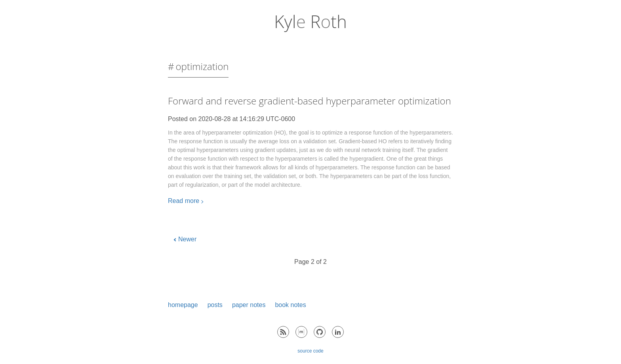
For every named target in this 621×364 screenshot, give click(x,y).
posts (215, 305)
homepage (183, 305)
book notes (290, 305)
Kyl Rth (310, 21)
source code (310, 351)
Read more (184, 201)
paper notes (249, 305)
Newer (187, 239)
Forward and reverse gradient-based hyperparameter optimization (310, 101)
